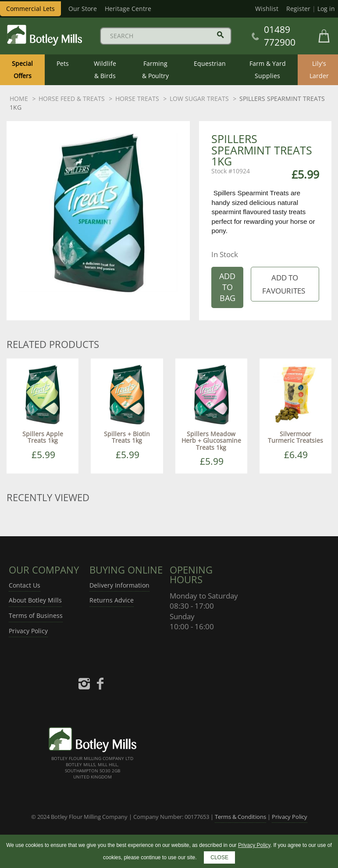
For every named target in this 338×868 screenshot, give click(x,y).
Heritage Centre (128, 9)
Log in (326, 9)
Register (298, 9)
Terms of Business (36, 615)
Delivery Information (119, 585)
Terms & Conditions (240, 817)
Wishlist (267, 9)
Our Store (83, 9)
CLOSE (219, 857)
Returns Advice (112, 600)
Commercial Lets (30, 9)
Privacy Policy (28, 631)
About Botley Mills (35, 600)
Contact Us (25, 585)
